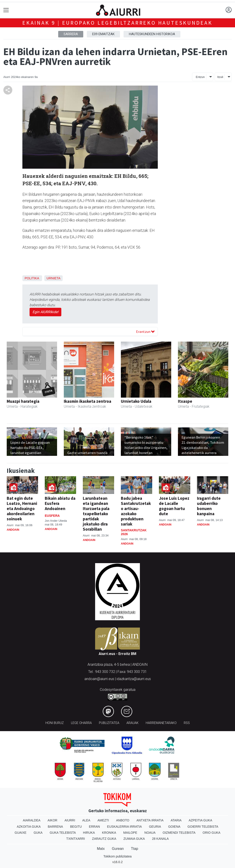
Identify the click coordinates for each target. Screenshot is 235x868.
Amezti (103, 820)
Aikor (53, 820)
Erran (94, 827)
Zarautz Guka (104, 839)
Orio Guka (211, 833)
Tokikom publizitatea (117, 856)
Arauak (132, 723)
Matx (101, 849)
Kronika (109, 833)
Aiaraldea (32, 820)
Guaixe (20, 833)
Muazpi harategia (23, 401)
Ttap (135, 849)
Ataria (176, 820)
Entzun (200, 77)
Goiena (174, 827)
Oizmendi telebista (179, 833)
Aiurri (70, 820)
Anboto (123, 820)
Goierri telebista (203, 827)
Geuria (155, 827)
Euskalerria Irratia (124, 827)
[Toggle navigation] (6, 10)
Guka (38, 833)
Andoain (13, 530)
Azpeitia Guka (200, 820)
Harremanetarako (161, 723)
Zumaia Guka (134, 839)
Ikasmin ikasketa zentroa (88, 401)
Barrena (56, 827)
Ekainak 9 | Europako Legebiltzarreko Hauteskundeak (117, 23)
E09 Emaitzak (103, 34)
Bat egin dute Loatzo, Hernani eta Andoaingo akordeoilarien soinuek (22, 508)
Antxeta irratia (150, 820)
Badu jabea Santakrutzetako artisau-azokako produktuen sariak (136, 511)
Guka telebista (63, 833)
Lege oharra (81, 723)
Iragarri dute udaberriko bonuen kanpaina (209, 506)
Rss (187, 723)
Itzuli (220, 77)
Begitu (76, 827)
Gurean (118, 849)
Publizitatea (109, 723)
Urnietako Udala (136, 401)
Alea (86, 820)
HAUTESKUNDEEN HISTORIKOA (152, 34)
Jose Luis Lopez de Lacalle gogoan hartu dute (174, 506)
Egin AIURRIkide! (45, 312)
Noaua (150, 833)
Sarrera (71, 34)
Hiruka (89, 833)
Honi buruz (55, 723)
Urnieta (53, 278)
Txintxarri (76, 839)
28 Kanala (160, 839)
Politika (32, 278)
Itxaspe (185, 401)
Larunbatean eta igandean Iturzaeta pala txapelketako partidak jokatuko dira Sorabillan (96, 514)
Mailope (130, 833)
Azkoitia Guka (29, 827)
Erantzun (145, 332)
